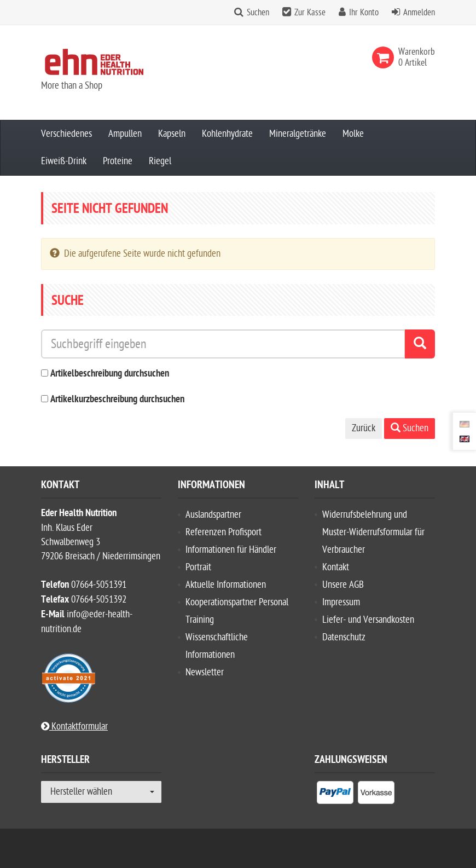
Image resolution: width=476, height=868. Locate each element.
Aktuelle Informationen (226, 585)
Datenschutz (344, 637)
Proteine (118, 161)
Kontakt (336, 567)
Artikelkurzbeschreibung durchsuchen (117, 400)
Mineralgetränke (298, 134)
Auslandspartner (213, 515)
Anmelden (419, 13)
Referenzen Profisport (224, 532)
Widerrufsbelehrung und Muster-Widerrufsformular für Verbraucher (373, 532)
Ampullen (125, 134)
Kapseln (172, 134)
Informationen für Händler (231, 550)
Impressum (341, 602)
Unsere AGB (343, 585)
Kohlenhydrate (227, 134)
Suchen (258, 13)
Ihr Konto (364, 13)
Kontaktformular (74, 727)
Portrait (198, 567)
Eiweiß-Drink (64, 161)
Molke (353, 134)
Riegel (160, 161)
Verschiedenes (66, 134)
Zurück (364, 428)
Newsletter (205, 672)
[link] (385, 57)
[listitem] (335, 795)
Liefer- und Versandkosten (368, 620)
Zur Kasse (310, 13)
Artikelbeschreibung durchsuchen (110, 374)
